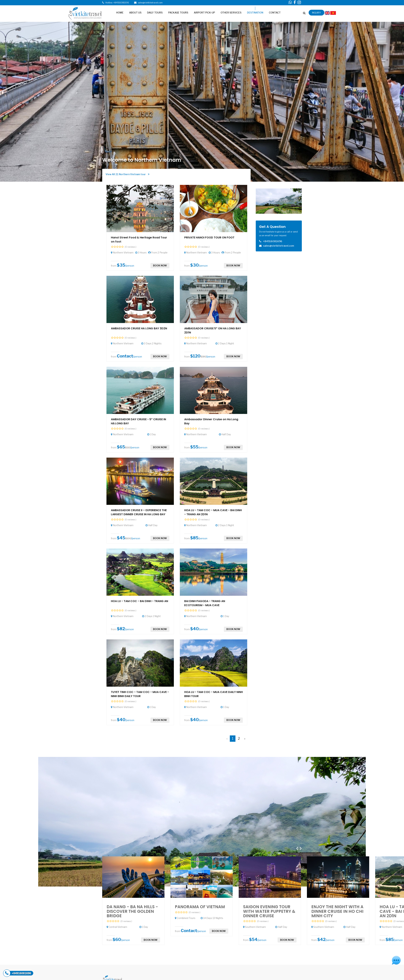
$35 (121, 265)
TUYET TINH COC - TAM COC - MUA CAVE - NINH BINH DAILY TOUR (140, 694)
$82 (121, 629)
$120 (195, 356)
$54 (253, 940)
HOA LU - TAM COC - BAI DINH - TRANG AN (139, 601)
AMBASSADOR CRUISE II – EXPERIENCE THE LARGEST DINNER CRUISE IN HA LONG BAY (139, 512)
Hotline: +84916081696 (117, 3)
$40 (194, 629)
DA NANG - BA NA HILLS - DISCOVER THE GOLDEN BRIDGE (132, 911)
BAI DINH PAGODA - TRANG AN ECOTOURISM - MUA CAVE (205, 603)
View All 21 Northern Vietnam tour (128, 174)
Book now (160, 265)
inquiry (316, 13)
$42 (321, 940)
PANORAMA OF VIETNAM (200, 907)
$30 (194, 265)
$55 (194, 447)
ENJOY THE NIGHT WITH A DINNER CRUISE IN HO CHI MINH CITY (337, 911)
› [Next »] (245, 738)
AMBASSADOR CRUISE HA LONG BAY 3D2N (139, 328)
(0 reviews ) (131, 247)
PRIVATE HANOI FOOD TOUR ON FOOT (209, 237)
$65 (121, 447)
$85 (194, 538)
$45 (121, 538)
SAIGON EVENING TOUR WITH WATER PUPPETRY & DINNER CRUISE (269, 911)
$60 (117, 940)
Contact (125, 356)
